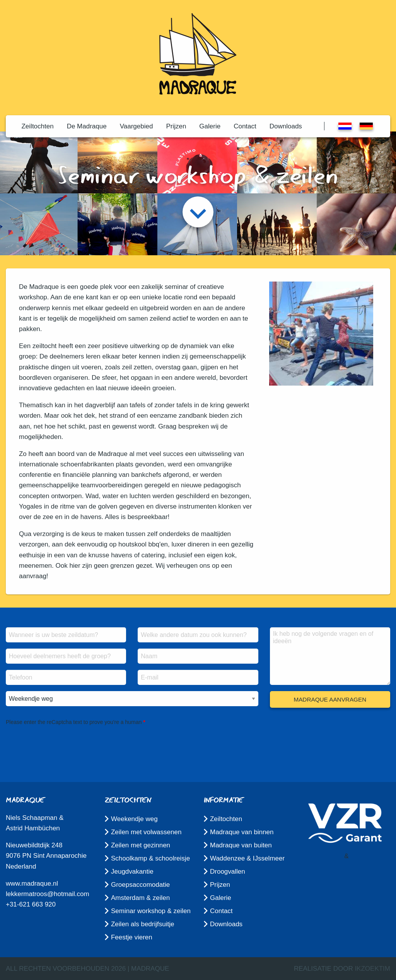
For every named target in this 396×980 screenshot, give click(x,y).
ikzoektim (372, 969)
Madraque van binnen (242, 832)
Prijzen (176, 126)
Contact (245, 126)
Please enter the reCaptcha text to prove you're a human (74, 722)
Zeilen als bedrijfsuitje (143, 924)
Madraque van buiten (241, 845)
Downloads (286, 126)
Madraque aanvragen (330, 699)
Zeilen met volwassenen (146, 832)
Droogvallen (228, 872)
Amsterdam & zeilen (140, 898)
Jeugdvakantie (132, 872)
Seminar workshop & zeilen (151, 911)
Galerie (210, 126)
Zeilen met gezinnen (141, 845)
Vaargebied (137, 126)
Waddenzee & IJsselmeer (247, 858)
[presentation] (65, 742)
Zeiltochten (37, 126)
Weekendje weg (134, 819)
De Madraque (87, 126)
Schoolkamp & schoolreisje (150, 858)
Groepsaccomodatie (140, 885)
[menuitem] (37, 126)
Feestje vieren (132, 937)
